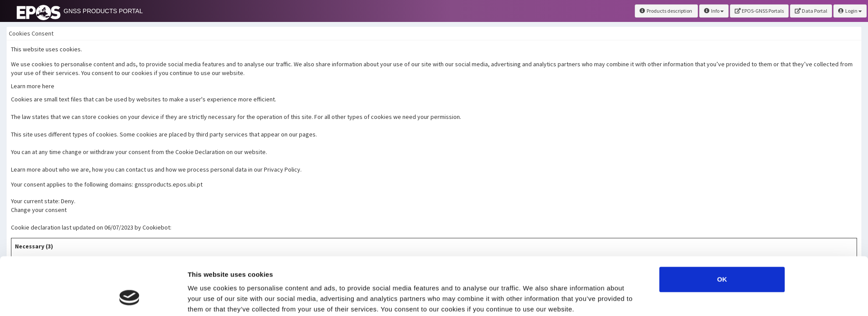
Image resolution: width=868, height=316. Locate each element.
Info (714, 11)
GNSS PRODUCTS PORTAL (103, 11)
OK (722, 230)
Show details (533, 299)
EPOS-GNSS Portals (759, 11)
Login (850, 11)
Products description (666, 11)
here (233, 270)
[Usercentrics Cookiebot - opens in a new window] (130, 299)
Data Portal (811, 11)
